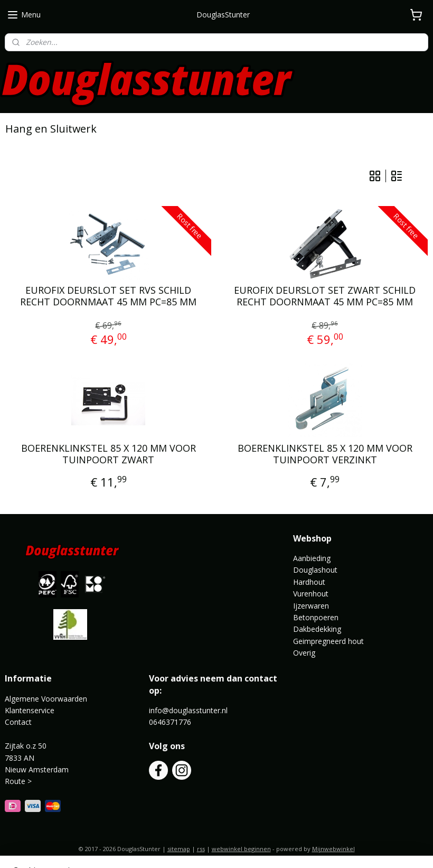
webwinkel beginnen (241, 849)
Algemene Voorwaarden (46, 699)
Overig (304, 653)
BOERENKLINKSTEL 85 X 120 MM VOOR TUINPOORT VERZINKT (325, 454)
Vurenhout (311, 594)
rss (201, 849)
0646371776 (170, 722)
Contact (18, 722)
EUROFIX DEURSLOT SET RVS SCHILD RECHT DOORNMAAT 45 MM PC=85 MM (108, 296)
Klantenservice (30, 710)
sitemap (179, 849)
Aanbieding (312, 558)
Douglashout (315, 570)
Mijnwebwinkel (333, 849)
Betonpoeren (316, 617)
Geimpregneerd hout (328, 641)
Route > (19, 781)
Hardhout (309, 582)
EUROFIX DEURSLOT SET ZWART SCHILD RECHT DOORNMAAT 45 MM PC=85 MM (325, 296)
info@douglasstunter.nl (188, 710)
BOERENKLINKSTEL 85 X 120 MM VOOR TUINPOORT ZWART (109, 454)
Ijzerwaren (311, 606)
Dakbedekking (317, 629)
